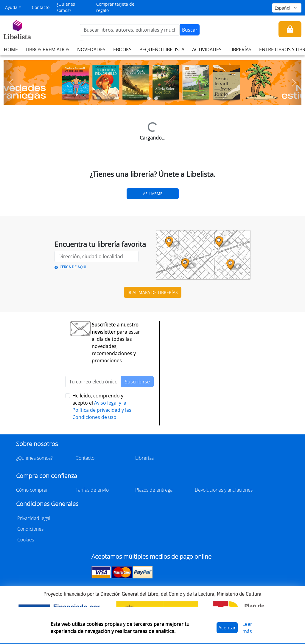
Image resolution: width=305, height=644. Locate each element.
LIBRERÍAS (240, 49)
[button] (11, 83)
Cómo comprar (32, 490)
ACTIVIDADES (207, 49)
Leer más (247, 628)
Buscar (190, 30)
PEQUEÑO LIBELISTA (162, 49)
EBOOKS (122, 49)
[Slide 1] (149, 98)
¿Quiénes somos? (66, 7)
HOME (11, 49)
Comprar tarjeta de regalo (115, 7)
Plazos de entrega (154, 490)
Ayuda (11, 7)
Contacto (41, 7)
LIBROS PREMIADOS (48, 49)
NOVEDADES (91, 49)
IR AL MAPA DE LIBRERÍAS (153, 292)
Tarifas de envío (92, 490)
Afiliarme (153, 193)
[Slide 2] (156, 98)
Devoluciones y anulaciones (224, 490)
